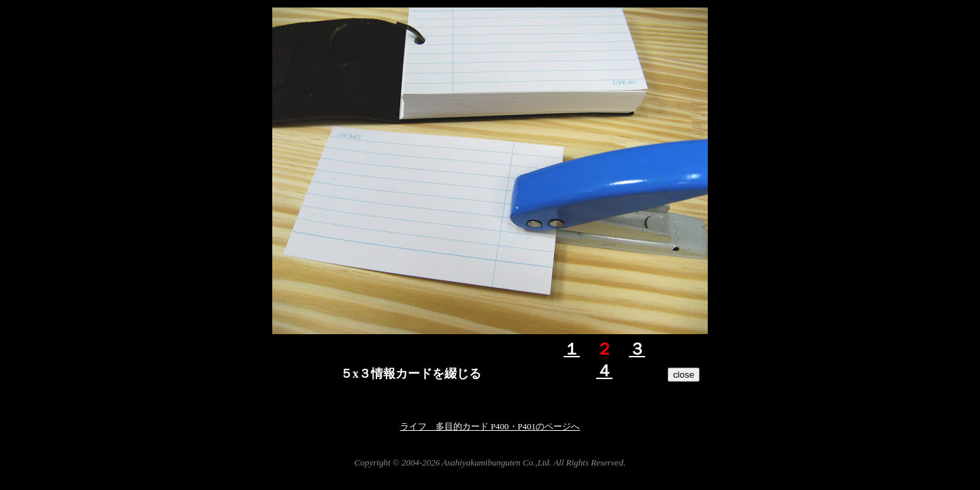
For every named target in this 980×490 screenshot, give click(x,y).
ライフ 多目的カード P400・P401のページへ (490, 426)
